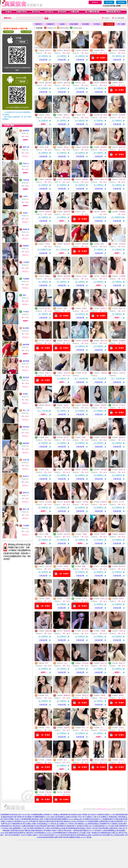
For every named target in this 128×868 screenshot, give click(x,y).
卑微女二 (67, 147)
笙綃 (84, 115)
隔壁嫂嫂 (122, 50)
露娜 (84, 566)
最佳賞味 (26, 328)
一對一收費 (121, 24)
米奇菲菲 (104, 566)
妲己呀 (66, 437)
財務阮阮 (85, 470)
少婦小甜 (122, 179)
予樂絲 (84, 534)
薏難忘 (48, 276)
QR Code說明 (26, 32)
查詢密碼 (121, 2)
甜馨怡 (84, 308)
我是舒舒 (67, 244)
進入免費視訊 (43, 56)
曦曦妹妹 (67, 695)
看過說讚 (67, 631)
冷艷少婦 (122, 631)
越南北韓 (85, 405)
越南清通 (67, 83)
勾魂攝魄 (26, 279)
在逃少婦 (26, 460)
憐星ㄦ (103, 50)
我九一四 (26, 410)
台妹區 (62, 24)
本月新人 (97, 24)
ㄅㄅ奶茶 (67, 599)
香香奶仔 (85, 50)
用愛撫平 (26, 246)
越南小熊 (26, 147)
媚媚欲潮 (26, 229)
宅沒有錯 (48, 502)
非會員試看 (43, 60)
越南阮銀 (26, 443)
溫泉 (24, 295)
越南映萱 (26, 131)
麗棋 (65, 308)
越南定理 (67, 50)
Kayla (66, 663)
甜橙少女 (26, 493)
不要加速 (26, 180)
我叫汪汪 (67, 341)
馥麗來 (121, 695)
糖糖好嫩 (48, 631)
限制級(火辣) (52, 28)
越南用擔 (48, 83)
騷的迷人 (48, 405)
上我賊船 (48, 760)
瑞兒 (65, 760)
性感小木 (48, 341)
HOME (107, 18)
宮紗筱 (66, 405)
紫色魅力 (122, 534)
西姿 (84, 212)
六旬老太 (26, 312)
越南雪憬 (85, 760)
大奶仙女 (122, 373)
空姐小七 (26, 164)
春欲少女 (104, 663)
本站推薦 (86, 24)
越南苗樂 (26, 345)
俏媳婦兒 (104, 405)
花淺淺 (25, 394)
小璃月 (48, 728)
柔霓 (47, 695)
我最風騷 (85, 341)
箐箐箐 (103, 695)
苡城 (47, 470)
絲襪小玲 (104, 760)
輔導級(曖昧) (65, 28)
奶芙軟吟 (104, 502)
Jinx (102, 728)
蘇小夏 (48, 308)
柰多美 (121, 599)
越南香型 (104, 147)
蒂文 (47, 663)
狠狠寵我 (67, 276)
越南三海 (122, 308)
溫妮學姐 (67, 728)
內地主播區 (74, 24)
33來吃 (25, 196)
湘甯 (47, 534)
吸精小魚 (122, 470)
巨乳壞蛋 (122, 244)
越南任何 (85, 695)
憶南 (102, 244)
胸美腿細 (104, 470)
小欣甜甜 (26, 262)
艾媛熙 (48, 599)
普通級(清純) (78, 28)
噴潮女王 (104, 308)
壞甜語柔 (26, 377)
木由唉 (84, 276)
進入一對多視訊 (62, 250)
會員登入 (95, 2)
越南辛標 (122, 147)
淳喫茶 (66, 566)
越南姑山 (122, 437)
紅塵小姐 (104, 599)
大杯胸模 (26, 526)
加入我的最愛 (119, 18)
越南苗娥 (26, 361)
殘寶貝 (66, 115)
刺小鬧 (84, 373)
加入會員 (109, 2)
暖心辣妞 (104, 115)
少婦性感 (104, 276)
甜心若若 (85, 631)
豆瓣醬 (103, 631)
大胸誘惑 (104, 373)
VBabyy (121, 728)
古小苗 (121, 502)
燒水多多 (122, 566)
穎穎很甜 (26, 427)
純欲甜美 (67, 534)
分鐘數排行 (50, 24)
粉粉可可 (122, 663)
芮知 (47, 437)
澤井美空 (104, 437)
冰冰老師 (85, 663)
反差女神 (67, 373)
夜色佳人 (26, 476)
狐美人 (121, 83)
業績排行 (39, 24)
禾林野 (103, 534)
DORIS (84, 599)
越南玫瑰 (85, 147)
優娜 (84, 437)
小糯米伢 (67, 470)
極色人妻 (26, 509)
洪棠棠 (25, 213)
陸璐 (47, 147)
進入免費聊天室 (99, 217)
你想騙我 (122, 341)
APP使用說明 (8, 32)
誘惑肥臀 (122, 115)
